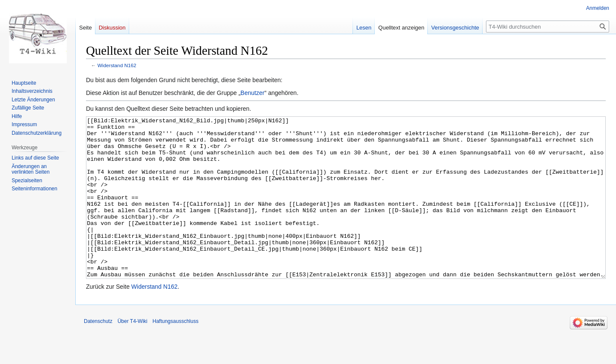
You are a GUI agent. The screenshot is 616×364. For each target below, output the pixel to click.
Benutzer (252, 93)
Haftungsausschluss (176, 353)
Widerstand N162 (117, 65)
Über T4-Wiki (133, 353)
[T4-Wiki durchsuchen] (548, 27)
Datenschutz (98, 353)
